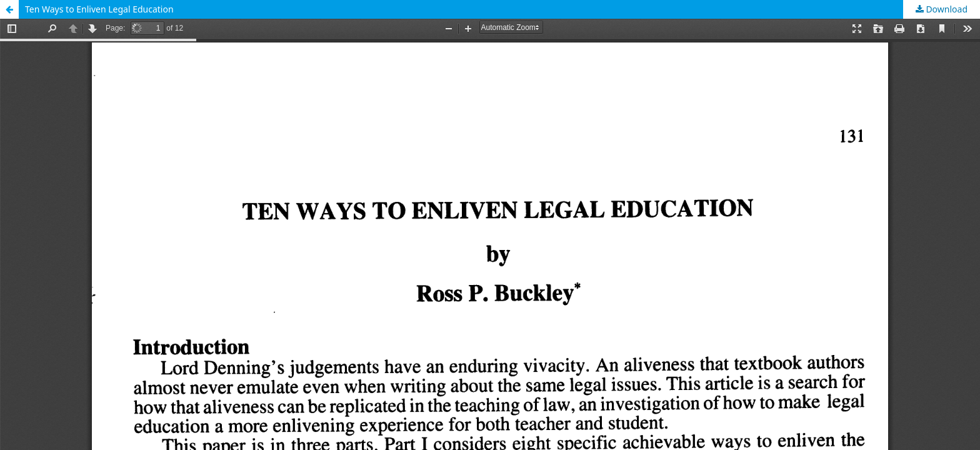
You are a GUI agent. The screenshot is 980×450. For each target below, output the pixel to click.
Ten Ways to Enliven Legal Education (99, 9)
